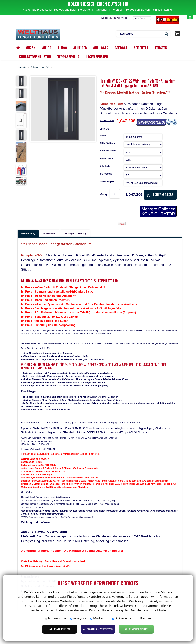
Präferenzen (123, 618)
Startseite (22, 61)
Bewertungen (49, 227)
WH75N (46, 61)
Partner (144, 618)
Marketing (99, 618)
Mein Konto (140, 12)
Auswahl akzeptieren (98, 629)
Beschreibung (28, 227)
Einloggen (106, 12)
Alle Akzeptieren (137, 629)
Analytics (78, 618)
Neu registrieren (120, 12)
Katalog (34, 61)
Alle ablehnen (60, 629)
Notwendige (55, 618)
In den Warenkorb (160, 188)
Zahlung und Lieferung (75, 227)
